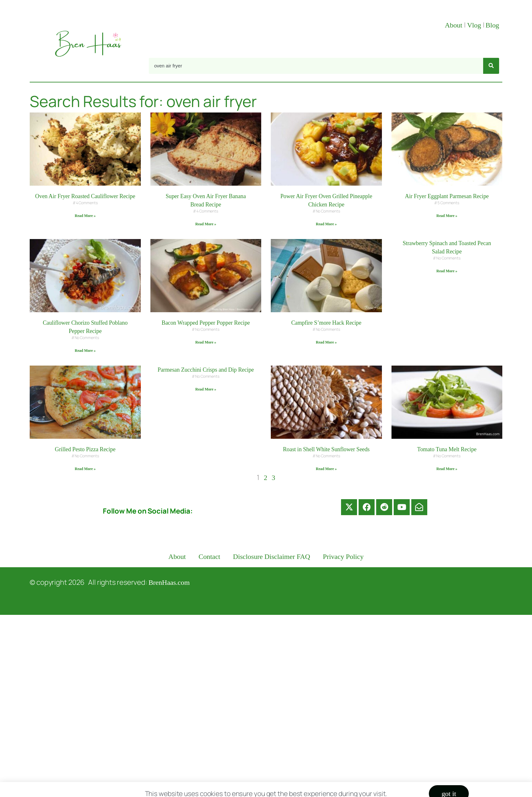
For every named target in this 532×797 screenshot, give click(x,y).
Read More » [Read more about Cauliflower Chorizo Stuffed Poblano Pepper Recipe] (85, 351)
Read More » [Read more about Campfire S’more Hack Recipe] (326, 342)
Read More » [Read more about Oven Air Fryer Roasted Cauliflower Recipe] (85, 216)
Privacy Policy (343, 557)
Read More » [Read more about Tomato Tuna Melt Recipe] (447, 469)
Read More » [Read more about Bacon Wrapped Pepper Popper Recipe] (206, 342)
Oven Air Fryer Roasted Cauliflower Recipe (85, 196)
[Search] (491, 66)
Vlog (475, 25)
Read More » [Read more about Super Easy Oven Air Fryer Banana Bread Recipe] (206, 224)
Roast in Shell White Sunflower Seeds (326, 449)
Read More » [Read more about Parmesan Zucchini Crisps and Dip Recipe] (206, 389)
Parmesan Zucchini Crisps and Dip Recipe (206, 370)
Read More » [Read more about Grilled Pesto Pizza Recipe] (85, 469)
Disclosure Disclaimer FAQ (272, 557)
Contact (209, 557)
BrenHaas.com (169, 582)
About (454, 25)
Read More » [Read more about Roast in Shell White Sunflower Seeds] (326, 469)
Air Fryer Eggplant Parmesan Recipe (447, 196)
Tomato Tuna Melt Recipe (447, 449)
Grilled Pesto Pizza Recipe (85, 449)
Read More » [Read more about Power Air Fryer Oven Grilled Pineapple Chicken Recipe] (326, 224)
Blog (492, 25)
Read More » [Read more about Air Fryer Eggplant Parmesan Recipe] (447, 216)
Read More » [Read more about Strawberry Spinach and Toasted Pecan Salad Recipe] (447, 271)
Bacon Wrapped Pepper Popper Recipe (206, 323)
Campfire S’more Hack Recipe (326, 323)
